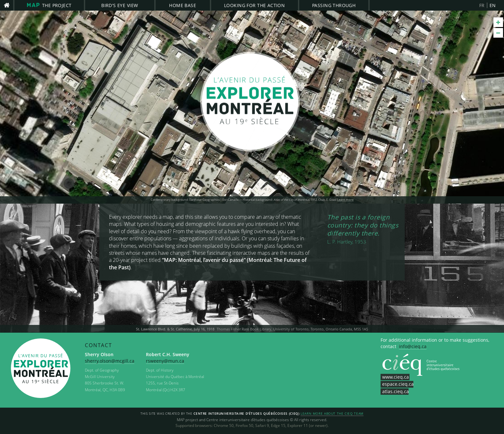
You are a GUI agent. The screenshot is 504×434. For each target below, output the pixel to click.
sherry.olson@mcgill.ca (110, 361)
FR (482, 5)
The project (49, 5)
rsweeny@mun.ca (165, 361)
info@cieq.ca (413, 346)
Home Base (183, 5)
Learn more (345, 200)
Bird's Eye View (120, 5)
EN (493, 5)
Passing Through (334, 5)
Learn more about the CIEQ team (332, 414)
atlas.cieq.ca (396, 391)
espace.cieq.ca (398, 384)
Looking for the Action (254, 5)
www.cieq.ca (396, 377)
